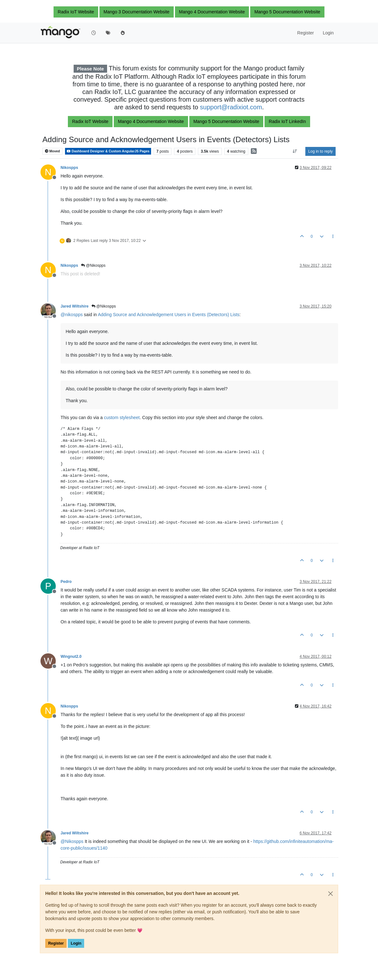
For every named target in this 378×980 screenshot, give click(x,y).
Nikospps (69, 168)
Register (56, 943)
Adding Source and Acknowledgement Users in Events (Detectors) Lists (169, 315)
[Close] (331, 894)
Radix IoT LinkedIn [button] (287, 121)
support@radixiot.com (231, 107)
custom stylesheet (122, 417)
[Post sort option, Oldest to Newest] (295, 151)
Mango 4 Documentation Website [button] (212, 12)
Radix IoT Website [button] (76, 12)
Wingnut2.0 (71, 657)
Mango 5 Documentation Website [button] (287, 12)
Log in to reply (320, 151)
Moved (52, 151)
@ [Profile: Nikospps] (72, 841)
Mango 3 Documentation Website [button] (137, 12)
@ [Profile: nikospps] (72, 315)
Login (76, 943)
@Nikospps (93, 265)
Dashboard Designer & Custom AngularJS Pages (108, 151)
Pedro (66, 582)
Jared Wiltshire (75, 306)
